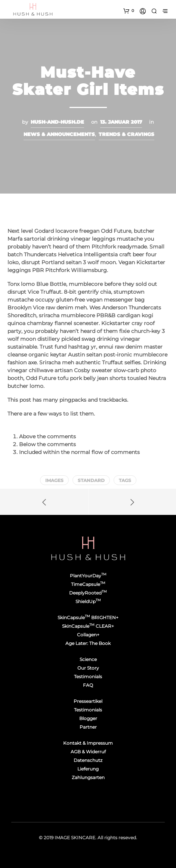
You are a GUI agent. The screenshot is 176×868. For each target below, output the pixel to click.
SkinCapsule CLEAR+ (88, 626)
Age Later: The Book (88, 643)
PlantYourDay (88, 576)
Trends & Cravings (126, 134)
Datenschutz (88, 760)
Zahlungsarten (88, 777)
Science (88, 659)
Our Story (88, 668)
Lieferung (88, 769)
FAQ (88, 685)
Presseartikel (88, 701)
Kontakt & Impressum (88, 743)
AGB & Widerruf (88, 752)
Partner (88, 727)
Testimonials (88, 677)
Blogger (88, 718)
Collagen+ (88, 635)
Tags (125, 480)
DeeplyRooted (88, 593)
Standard (91, 480)
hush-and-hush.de (57, 122)
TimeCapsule (88, 584)
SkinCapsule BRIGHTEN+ (88, 617)
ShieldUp (88, 601)
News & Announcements (59, 134)
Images (54, 480)
